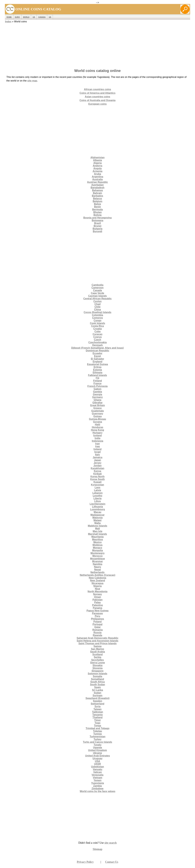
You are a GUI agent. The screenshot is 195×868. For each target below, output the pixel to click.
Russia (97, 633)
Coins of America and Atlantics (97, 93)
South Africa (98, 682)
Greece (97, 408)
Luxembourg (98, 509)
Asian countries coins (97, 97)
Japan (97, 460)
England (97, 362)
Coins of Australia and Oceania (97, 100)
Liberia (97, 498)
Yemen (97, 780)
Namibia (97, 564)
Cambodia (97, 285)
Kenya (97, 471)
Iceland (97, 435)
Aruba (97, 174)
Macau (97, 512)
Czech (97, 340)
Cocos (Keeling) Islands (97, 312)
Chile (97, 307)
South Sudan (98, 685)
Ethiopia (97, 372)
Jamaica (97, 457)
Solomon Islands (97, 674)
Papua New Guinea (97, 611)
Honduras (98, 427)
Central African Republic (97, 299)
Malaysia (98, 518)
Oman (97, 597)
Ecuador (97, 353)
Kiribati (97, 474)
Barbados (97, 196)
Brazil (97, 223)
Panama (97, 608)
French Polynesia (98, 386)
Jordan (97, 466)
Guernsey (97, 414)
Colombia (98, 315)
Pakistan (97, 600)
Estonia (97, 370)
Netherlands (97, 572)
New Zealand (97, 581)
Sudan (98, 693)
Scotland (97, 654)
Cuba (97, 331)
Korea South (97, 479)
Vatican (97, 772)
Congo (98, 320)
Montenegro (97, 553)
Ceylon (97, 301)
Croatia (97, 329)
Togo (97, 723)
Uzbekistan (97, 767)
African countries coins (97, 89)
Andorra (97, 166)
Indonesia (98, 441)
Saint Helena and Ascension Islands (97, 641)
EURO (17, 17)
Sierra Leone (98, 663)
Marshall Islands (98, 534)
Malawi (97, 520)
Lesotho (97, 496)
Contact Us (112, 862)
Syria (97, 706)
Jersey (98, 463)
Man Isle (97, 531)
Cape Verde (97, 293)
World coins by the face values (97, 791)
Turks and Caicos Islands (97, 742)
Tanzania (97, 715)
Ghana (97, 400)
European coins (97, 104)
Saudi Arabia (97, 652)
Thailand (97, 717)
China (97, 310)
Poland (97, 622)
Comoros (97, 318)
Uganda (98, 747)
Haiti (98, 424)
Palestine (97, 605)
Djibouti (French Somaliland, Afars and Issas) (97, 348)
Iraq (97, 446)
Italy (97, 455)
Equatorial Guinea (98, 364)
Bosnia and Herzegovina (97, 218)
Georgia (97, 394)
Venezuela (97, 775)
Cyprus (97, 337)
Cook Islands (97, 323)
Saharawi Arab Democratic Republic (97, 638)
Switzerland (98, 704)
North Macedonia (97, 591)
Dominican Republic (97, 351)
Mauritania (97, 537)
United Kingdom (97, 750)
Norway (97, 594)
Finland (98, 381)
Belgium (97, 201)
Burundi (97, 231)
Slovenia (97, 668)
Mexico (97, 542)
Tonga (98, 726)
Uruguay (98, 758)
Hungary (98, 433)
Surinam (97, 695)
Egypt (97, 356)
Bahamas (97, 190)
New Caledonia (97, 578)
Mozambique (98, 559)
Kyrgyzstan (97, 485)
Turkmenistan (97, 737)
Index (8, 22)
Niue (98, 589)
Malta (98, 523)
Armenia (97, 171)
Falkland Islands (97, 375)
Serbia (98, 657)
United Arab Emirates (97, 756)
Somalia (97, 676)
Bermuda (97, 209)
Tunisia (98, 734)
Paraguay (97, 613)
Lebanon (98, 493)
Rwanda (97, 635)
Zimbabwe (97, 789)
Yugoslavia (97, 783)
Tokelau (97, 731)
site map (32, 81)
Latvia (97, 490)
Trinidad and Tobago (97, 728)
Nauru (97, 567)
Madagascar (98, 515)
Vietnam (97, 778)
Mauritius (97, 539)
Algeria (97, 163)
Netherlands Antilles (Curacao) (97, 575)
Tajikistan (98, 712)
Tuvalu (97, 745)
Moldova (98, 545)
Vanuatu (97, 769)
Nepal (97, 570)
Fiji (97, 378)
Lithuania (97, 507)
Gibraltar (98, 403)
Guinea (97, 416)
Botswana (97, 220)
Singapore (97, 671)
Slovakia (98, 665)
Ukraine (98, 753)
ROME (9, 17)
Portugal (98, 624)
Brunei (98, 226)
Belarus (98, 199)
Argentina (98, 177)
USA (97, 761)
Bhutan (97, 212)
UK (50, 17)
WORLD (26, 17)
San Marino (97, 649)
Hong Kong (97, 430)
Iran (97, 444)
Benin (97, 207)
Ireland (97, 449)
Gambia (98, 392)
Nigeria (97, 586)
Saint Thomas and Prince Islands (98, 643)
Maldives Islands (97, 526)
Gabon (98, 389)
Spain (97, 687)
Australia (97, 179)
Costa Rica (98, 326)
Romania (97, 630)
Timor (97, 720)
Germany (97, 397)
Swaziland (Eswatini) (97, 698)
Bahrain (97, 193)
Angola (97, 168)
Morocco (98, 556)
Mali (97, 529)
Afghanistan (97, 157)
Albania (97, 160)
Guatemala (97, 411)
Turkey (97, 739)
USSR (97, 764)
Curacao (97, 334)
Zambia (97, 786)
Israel (97, 452)
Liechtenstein (97, 504)
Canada (42, 17)
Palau (98, 602)
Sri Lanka (97, 690)
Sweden (97, 701)
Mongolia (97, 550)
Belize (97, 204)
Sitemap (98, 849)
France (97, 383)
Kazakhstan (98, 468)
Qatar (97, 627)
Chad (97, 304)
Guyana (98, 422)
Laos (97, 487)
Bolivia (97, 215)
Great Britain (98, 405)
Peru (97, 616)
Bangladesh (98, 188)
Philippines (97, 619)
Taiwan (97, 709)
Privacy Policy (85, 862)
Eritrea (98, 367)
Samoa (97, 646)
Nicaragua (97, 583)
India (97, 438)
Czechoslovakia (97, 342)
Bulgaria (97, 229)
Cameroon (97, 288)
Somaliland (97, 679)
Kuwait (97, 482)
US (34, 17)
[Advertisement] (97, 45)
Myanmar (97, 561)
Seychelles (98, 660)
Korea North (97, 477)
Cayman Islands (97, 296)
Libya (97, 501)
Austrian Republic (98, 182)
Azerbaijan (98, 185)
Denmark (97, 345)
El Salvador (97, 359)
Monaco (97, 548)
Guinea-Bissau (97, 419)
